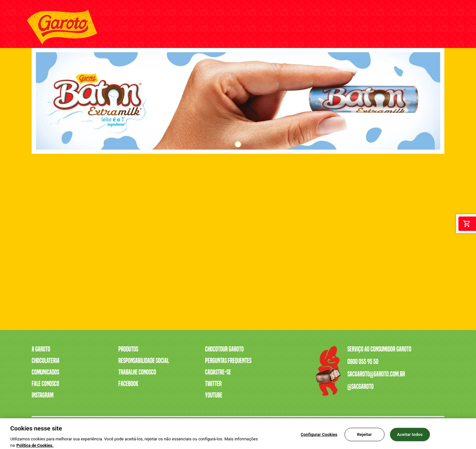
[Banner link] (238, 101)
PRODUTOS (140, 27)
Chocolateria (46, 361)
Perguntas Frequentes (228, 361)
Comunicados (45, 372)
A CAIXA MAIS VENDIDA (179, 27)
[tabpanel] (238, 101)
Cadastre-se (218, 372)
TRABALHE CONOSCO (273, 27)
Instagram (43, 395)
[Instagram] (415, 27)
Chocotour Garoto (224, 349)
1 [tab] (238, 144)
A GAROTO (113, 27)
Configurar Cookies (319, 437)
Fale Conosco (45, 384)
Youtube (214, 395)
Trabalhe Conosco (137, 372)
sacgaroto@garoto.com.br (376, 374)
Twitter (213, 384)
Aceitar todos (410, 437)
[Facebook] (444, 27)
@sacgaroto (361, 387)
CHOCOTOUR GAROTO (319, 27)
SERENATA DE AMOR (228, 27)
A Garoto (41, 349)
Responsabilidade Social (144, 361)
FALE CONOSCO (360, 27)
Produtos (128, 349)
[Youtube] (400, 27)
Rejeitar (364, 437)
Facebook (128, 384)
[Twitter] (429, 27)
